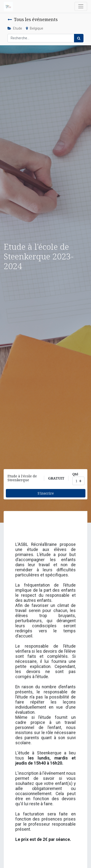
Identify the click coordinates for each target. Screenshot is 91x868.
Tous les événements (33, 19)
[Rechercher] (79, 38)
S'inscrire (46, 493)
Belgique (35, 28)
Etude (15, 28)
